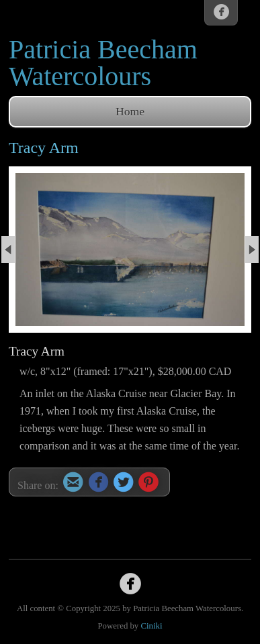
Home (130, 111)
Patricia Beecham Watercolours (103, 63)
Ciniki (151, 626)
